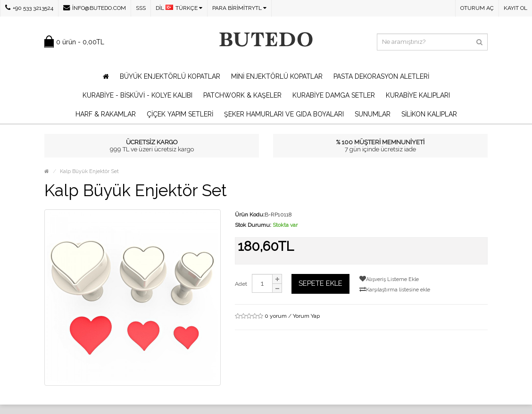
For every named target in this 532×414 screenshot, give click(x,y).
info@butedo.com (95, 8)
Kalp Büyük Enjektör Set (89, 171)
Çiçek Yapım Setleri (180, 114)
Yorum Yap (306, 316)
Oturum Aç (477, 8)
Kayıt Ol (515, 8)
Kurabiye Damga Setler (334, 95)
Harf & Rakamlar (106, 114)
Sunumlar (373, 114)
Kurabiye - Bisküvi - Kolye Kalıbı (137, 95)
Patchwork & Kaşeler (242, 95)
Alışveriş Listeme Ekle (389, 279)
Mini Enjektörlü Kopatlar (277, 76)
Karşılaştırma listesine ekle (395, 289)
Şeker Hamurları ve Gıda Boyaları (284, 114)
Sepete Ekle (320, 283)
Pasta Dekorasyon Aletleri (381, 76)
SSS (141, 8)
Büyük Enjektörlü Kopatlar (170, 76)
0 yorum (276, 316)
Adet (241, 284)
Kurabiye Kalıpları (418, 95)
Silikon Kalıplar (429, 114)
